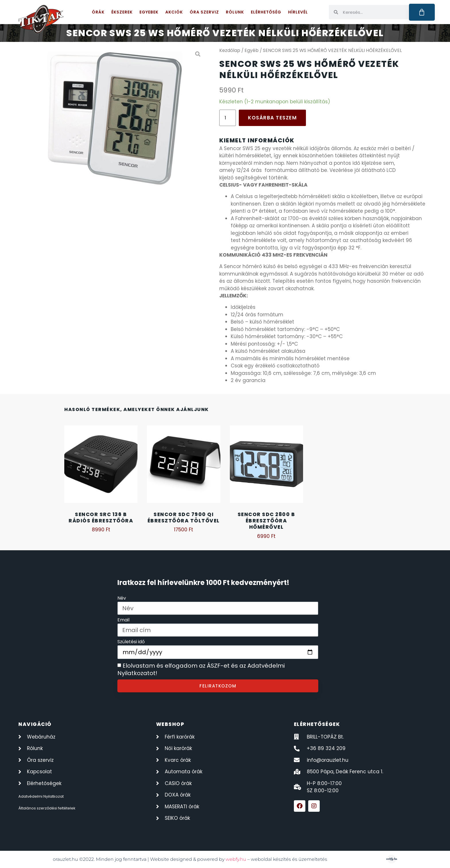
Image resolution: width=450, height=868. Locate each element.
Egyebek (149, 12)
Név (122, 599)
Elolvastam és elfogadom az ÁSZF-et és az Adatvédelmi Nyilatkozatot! (201, 670)
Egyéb (252, 50)
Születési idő (131, 642)
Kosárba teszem (272, 118)
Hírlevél (298, 12)
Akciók (174, 12)
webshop (170, 724)
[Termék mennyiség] (228, 118)
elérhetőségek (317, 724)
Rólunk (235, 12)
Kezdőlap (230, 50)
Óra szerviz (204, 12)
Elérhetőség (266, 12)
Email (123, 620)
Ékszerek (122, 12)
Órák (98, 12)
